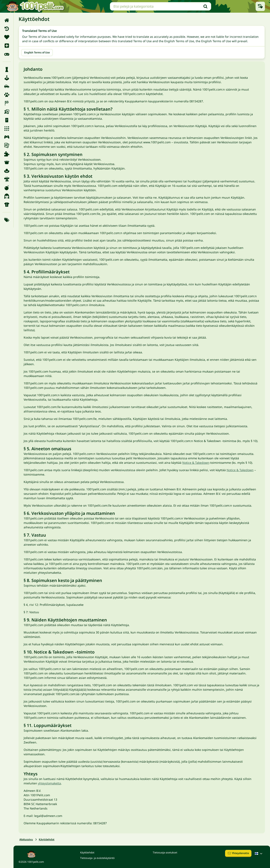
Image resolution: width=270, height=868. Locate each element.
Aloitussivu (26, 839)
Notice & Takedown (196, 463)
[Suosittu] (7, 54)
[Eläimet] (7, 95)
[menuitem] (7, 20)
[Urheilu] (7, 205)
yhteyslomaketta (49, 783)
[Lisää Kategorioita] (7, 220)
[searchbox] (161, 6)
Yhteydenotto (238, 853)
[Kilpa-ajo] (7, 103)
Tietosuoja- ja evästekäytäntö (97, 858)
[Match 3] (7, 129)
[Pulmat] (7, 154)
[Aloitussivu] (7, 20)
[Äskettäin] (7, 29)
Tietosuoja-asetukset (165, 852)
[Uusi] (7, 46)
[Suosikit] (7, 37)
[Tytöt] (7, 196)
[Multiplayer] (7, 137)
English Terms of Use (37, 52)
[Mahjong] (7, 120)
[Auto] (7, 86)
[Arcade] (7, 78)
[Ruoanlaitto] (7, 162)
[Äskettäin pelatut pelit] (260, 6)
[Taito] (7, 179)
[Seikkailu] (7, 171)
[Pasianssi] (7, 145)
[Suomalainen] (259, 853)
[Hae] (205, 6)
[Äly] (7, 69)
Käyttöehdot (47, 839)
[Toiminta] (7, 188)
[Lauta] (7, 112)
